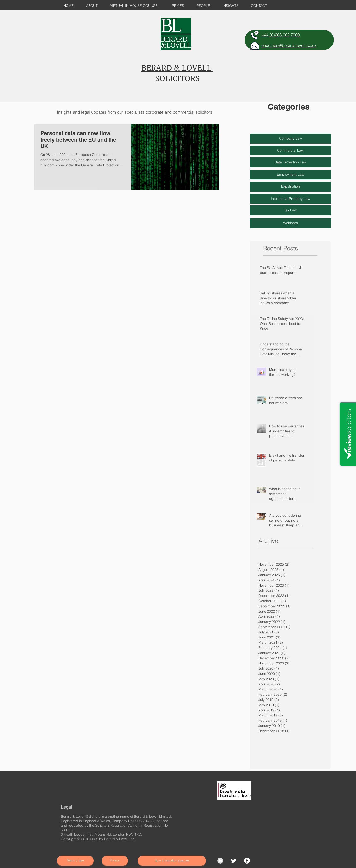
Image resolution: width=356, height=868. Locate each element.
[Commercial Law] (290, 151)
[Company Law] (290, 139)
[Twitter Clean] (234, 861)
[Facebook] (247, 861)
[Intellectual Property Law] (290, 199)
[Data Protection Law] (290, 162)
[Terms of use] (75, 861)
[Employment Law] (290, 175)
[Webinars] (290, 223)
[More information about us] (172, 861)
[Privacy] (115, 861)
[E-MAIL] (255, 45)
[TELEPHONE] (255, 35)
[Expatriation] (290, 187)
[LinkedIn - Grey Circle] (220, 861)
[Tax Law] (290, 210)
